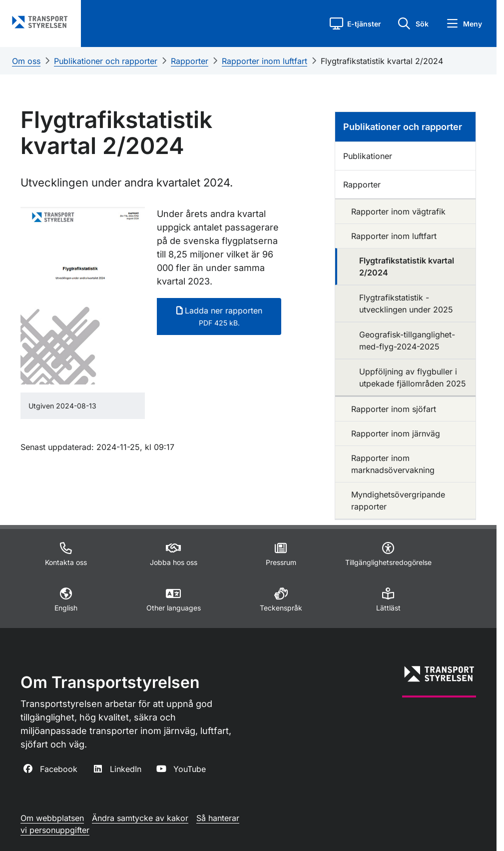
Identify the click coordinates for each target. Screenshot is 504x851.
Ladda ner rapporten (219, 316)
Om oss (26, 61)
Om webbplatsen (52, 818)
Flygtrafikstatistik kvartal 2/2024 (382, 61)
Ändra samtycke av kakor (140, 818)
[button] (355, 23)
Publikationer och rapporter (106, 61)
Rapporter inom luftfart (264, 61)
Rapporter (190, 61)
